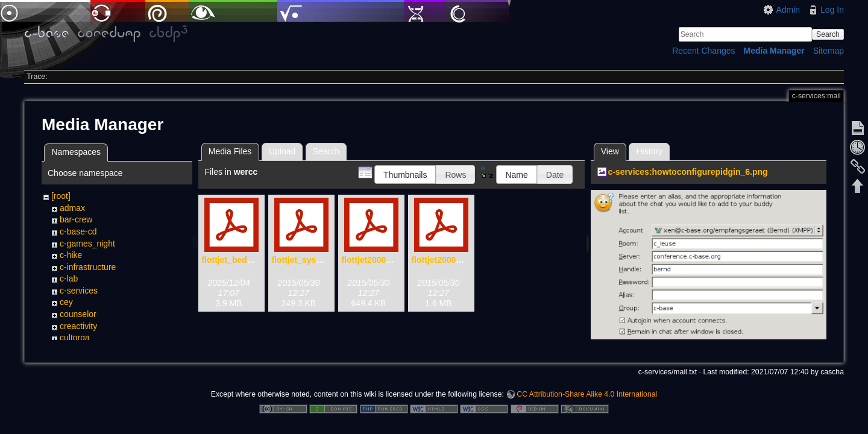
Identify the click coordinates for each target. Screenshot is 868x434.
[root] (61, 196)
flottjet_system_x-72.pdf (319, 260)
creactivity (78, 326)
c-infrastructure (88, 267)
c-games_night (87, 244)
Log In (832, 10)
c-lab (69, 278)
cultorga (75, 338)
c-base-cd (78, 231)
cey (66, 302)
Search (828, 34)
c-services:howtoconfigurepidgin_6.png (687, 172)
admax (72, 208)
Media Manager (774, 51)
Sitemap (829, 51)
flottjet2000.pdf (441, 260)
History (649, 151)
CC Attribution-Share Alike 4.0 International (587, 394)
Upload (282, 151)
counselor (78, 314)
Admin (788, 10)
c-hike (71, 255)
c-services (79, 291)
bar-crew (76, 219)
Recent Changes (703, 51)
